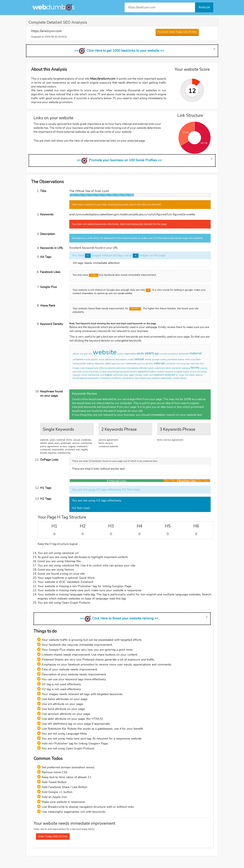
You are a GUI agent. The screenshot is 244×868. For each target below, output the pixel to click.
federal (181, 359)
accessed (184, 354)
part (75, 372)
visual (102, 359)
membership (94, 375)
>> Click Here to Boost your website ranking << (119, 618)
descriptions (121, 359)
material (196, 353)
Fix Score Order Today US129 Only (177, 32)
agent (132, 375)
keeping (83, 378)
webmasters (166, 378)
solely (120, 354)
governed (125, 372)
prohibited (172, 359)
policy (153, 372)
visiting (163, 359)
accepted (178, 372)
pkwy (192, 375)
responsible (130, 354)
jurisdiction (173, 354)
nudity (131, 359)
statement (159, 375)
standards (176, 368)
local (192, 359)
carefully (160, 372)
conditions (116, 378)
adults (140, 353)
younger (156, 359)
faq (137, 378)
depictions (110, 359)
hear (197, 364)
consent (163, 354)
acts (96, 368)
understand (160, 368)
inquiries (77, 375)
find (202, 364)
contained (78, 359)
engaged (90, 368)
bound (193, 372)
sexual (139, 359)
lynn (90, 354)
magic (182, 375)
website (105, 352)
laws (198, 359)
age (157, 353)
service (133, 372)
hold (79, 372)
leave (124, 368)
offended (143, 368)
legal (114, 364)
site (81, 354)
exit (198, 372)
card (151, 375)
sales (126, 375)
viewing (204, 368)
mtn (187, 375)
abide (168, 368)
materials (159, 363)
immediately (133, 368)
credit (145, 375)
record (76, 378)
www (149, 378)
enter (83, 364)
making (90, 364)
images (76, 368)
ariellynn (156, 378)
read (192, 364)
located (103, 372)
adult (108, 364)
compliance (105, 378)
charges (139, 375)
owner (85, 372)
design (183, 378)
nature (151, 368)
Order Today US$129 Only (53, 836)
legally (186, 372)
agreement (143, 372)
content (142, 378)
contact (176, 378)
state (187, 359)
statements (99, 364)
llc (177, 375)
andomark (170, 375)
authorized (118, 375)
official (76, 354)
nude (82, 368)
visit (102, 375)
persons (141, 364)
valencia (199, 375)
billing (203, 372)
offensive (103, 368)
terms (195, 368)
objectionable (114, 368)
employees (94, 372)
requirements (93, 378)
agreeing (186, 368)
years (149, 353)
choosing (181, 364)
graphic (95, 359)
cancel (84, 375)
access (149, 364)
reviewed (169, 372)
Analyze (204, 7)
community (131, 364)
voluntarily (171, 364)
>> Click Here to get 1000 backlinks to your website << (119, 51)
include (87, 359)
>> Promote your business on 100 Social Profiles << (119, 160)
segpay (108, 375)
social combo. (125, 293)
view (188, 364)
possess (121, 364)
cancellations (128, 378)
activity (148, 359)
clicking (76, 364)
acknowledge (113, 372)
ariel (86, 354)
